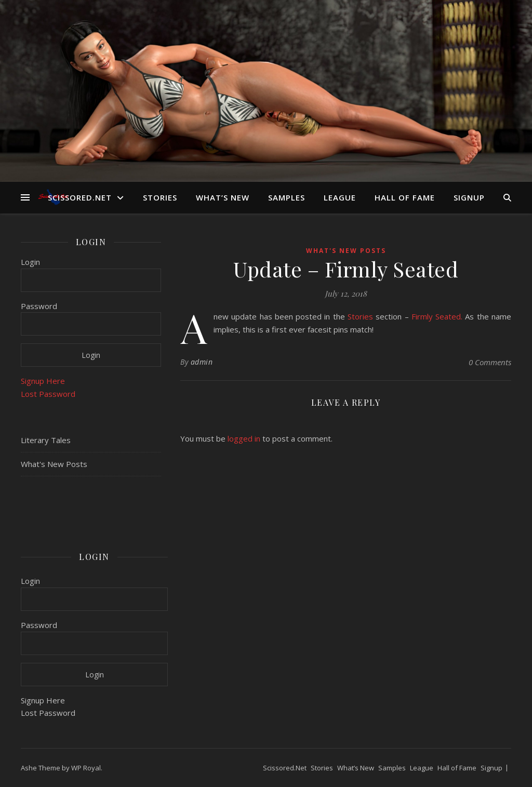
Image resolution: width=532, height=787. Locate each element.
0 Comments (490, 362)
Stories (160, 197)
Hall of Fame (405, 197)
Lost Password (48, 394)
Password (39, 306)
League (340, 197)
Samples (287, 197)
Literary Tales (46, 440)
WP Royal (86, 768)
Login (30, 262)
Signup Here (43, 381)
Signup (469, 197)
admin (202, 362)
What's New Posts (54, 464)
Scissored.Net (80, 197)
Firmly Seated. (437, 316)
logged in (244, 438)
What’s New (223, 197)
